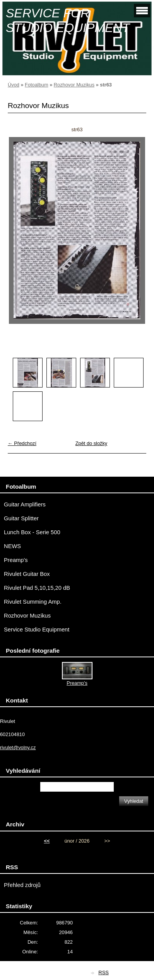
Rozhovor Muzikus (74, 85)
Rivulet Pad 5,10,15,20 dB (37, 588)
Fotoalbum (36, 85)
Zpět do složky (92, 443)
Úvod (14, 85)
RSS (104, 972)
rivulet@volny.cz (18, 747)
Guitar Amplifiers (25, 504)
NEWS (12, 546)
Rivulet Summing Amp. (33, 602)
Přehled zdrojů (22, 885)
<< (47, 841)
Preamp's (16, 560)
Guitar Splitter (21, 518)
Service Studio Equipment (37, 630)
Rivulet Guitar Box (27, 574)
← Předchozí (22, 443)
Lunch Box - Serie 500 (32, 532)
